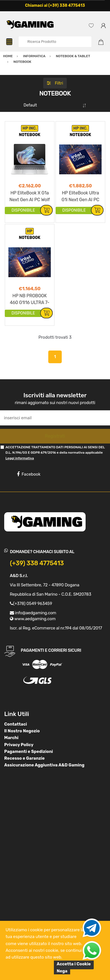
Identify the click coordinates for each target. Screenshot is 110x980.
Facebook (29, 474)
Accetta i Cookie (74, 964)
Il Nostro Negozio (22, 731)
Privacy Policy (19, 745)
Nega (62, 971)
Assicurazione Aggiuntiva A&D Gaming (44, 765)
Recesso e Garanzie (24, 758)
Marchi (11, 738)
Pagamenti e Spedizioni (29, 751)
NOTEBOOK (30, 135)
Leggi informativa (20, 458)
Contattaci (16, 724)
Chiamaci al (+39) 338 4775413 (55, 5)
